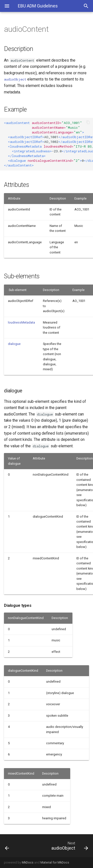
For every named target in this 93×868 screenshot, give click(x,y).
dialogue (14, 344)
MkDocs (28, 862)
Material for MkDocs (55, 862)
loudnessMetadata (21, 322)
